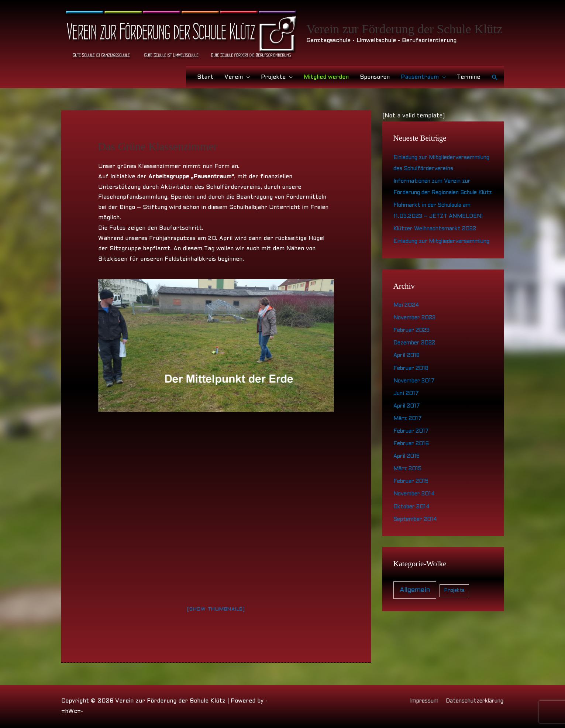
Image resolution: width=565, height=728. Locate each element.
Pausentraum (420, 77)
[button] (495, 77)
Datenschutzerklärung (472, 701)
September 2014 (417, 549)
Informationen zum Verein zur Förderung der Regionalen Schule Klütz (440, 203)
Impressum (418, 701)
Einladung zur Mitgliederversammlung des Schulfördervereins (432, 168)
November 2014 (416, 524)
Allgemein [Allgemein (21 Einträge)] (415, 620)
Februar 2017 (413, 462)
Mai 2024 (407, 337)
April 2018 (408, 387)
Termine (468, 77)
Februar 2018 (413, 400)
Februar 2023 (414, 362)
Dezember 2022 (417, 375)
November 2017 (416, 412)
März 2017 (409, 450)
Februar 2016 (413, 474)
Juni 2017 (407, 425)
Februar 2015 (413, 512)
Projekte (273, 77)
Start (205, 77)
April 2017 (408, 437)
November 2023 (417, 350)
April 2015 (408, 487)
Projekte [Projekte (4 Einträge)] (454, 620)
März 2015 (409, 499)
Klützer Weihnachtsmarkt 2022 (439, 250)
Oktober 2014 (413, 537)
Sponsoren (375, 77)
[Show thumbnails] (216, 609)
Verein (234, 77)
